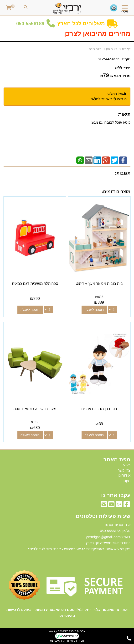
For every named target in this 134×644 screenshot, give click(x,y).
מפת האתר (117, 460)
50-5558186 (31, 24)
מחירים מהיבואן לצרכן (97, 34)
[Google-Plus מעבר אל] (119, 505)
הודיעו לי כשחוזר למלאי (109, 99)
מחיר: (122, 68)
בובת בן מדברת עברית (99, 409)
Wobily (53, 631)
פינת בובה (95, 49)
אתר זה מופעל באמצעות (67, 636)
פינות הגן (112, 49)
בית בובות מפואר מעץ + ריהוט (99, 284)
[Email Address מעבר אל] (104, 505)
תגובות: (123, 173)
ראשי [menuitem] (127, 465)
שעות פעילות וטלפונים (103, 516)
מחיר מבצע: (120, 76)
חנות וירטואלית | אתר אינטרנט (67, 641)
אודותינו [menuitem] (124, 475)
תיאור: (124, 114)
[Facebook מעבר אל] (127, 505)
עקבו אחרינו (116, 495)
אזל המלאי (115, 94)
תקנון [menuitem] (126, 481)
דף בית (126, 49)
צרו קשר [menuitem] (124, 470)
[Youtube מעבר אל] (111, 505)
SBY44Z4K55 (109, 59)
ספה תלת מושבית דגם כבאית (35, 284)
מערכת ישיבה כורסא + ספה (35, 409)
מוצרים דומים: (116, 192)
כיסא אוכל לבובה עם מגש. (111, 122)
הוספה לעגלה (94, 310)
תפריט (124, 12)
